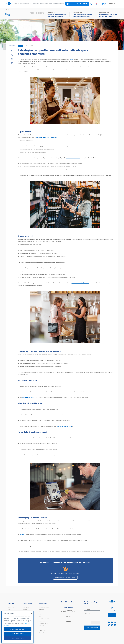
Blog (40, 616)
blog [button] (51, 4)
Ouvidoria (69, 621)
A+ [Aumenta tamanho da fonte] (99, 4)
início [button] (15, 4)
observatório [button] (44, 4)
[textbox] (93, 617)
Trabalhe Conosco (42, 621)
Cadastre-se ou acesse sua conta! (65, 578)
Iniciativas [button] (36, 4)
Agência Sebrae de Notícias (44, 619)
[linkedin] (115, 622)
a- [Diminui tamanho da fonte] (101, 4)
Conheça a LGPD (42, 630)
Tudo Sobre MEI (11, 607)
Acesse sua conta (74, 4)
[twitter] (112, 622)
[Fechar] (31, 613)
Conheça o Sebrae (42, 633)
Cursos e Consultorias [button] (25, 4)
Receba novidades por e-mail (92, 628)
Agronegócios (26, 607)
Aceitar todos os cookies (18, 629)
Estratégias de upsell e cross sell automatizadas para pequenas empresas (53, 52)
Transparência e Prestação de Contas (46, 635)
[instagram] (112, 625)
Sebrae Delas (41, 609)
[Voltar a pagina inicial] (10, 4)
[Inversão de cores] (106, 4)
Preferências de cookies (18, 638)
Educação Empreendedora (44, 607)
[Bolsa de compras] (96, 4)
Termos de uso (42, 628)
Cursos (9, 609)
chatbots (22, 535)
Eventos (41, 612)
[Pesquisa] (92, 4)
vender (72, 59)
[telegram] (115, 625)
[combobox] (92, 618)
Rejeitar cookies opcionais (18, 634)
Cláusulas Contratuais (43, 623)
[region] (18, 627)
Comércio (25, 609)
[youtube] (109, 625)
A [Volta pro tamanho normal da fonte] (104, 4)
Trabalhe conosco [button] (59, 4)
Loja (40, 614)
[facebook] (109, 622)
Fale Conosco (69, 616)
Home (7, 10)
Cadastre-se (84, 4)
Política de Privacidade (43, 626)
